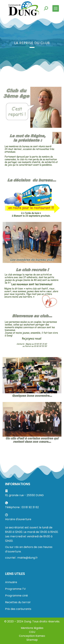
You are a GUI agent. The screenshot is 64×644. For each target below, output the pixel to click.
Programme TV (15, 589)
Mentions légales (32, 628)
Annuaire (11, 582)
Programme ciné (16, 596)
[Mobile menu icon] (56, 8)
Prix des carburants (18, 609)
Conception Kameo (32, 636)
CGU (32, 632)
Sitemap (32, 640)
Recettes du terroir (18, 602)
